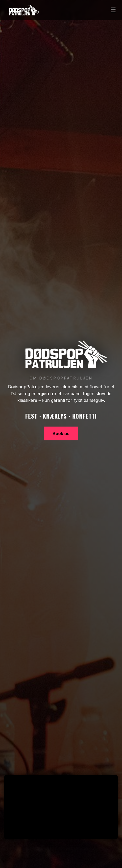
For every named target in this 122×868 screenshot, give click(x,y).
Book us (61, 433)
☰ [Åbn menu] (113, 10)
